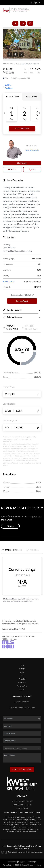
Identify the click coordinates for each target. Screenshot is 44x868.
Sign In (35, 2)
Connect (22, 689)
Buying (22, 672)
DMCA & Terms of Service (24, 865)
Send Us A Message (22, 769)
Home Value (22, 682)
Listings (22, 669)
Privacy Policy (8, 865)
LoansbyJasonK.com (22, 702)
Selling (22, 676)
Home (22, 665)
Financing (22, 679)
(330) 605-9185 (22, 808)
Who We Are (22, 686)
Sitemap (38, 865)
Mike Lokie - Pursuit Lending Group (22, 707)
